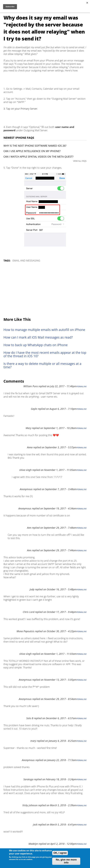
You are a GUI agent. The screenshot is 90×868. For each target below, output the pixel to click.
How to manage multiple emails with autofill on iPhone (44, 330)
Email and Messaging (26, 261)
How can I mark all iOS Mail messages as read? (38, 337)
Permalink (82, 386)
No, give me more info (66, 861)
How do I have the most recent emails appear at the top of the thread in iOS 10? (45, 354)
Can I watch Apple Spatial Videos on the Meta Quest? (38, 157)
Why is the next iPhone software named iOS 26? (35, 146)
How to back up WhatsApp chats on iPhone (36, 345)
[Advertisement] (45, 290)
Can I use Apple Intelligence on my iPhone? (32, 151)
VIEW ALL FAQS (80, 161)
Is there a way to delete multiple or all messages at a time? (42, 365)
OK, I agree (60, 853)
